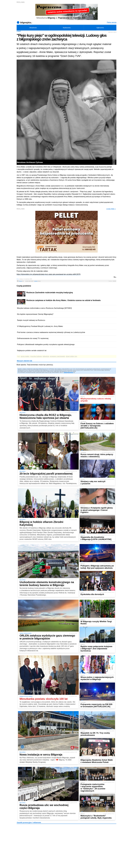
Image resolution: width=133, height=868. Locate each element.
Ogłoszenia (100, 28)
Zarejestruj (71, 372)
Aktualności (33, 28)
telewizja (46, 356)
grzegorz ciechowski (57, 356)
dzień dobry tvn (72, 356)
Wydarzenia (67, 28)
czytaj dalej (111, 209)
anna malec (25, 356)
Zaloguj (66, 372)
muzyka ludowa (36, 356)
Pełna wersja (112, 22)
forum (21, 281)
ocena (37, 281)
